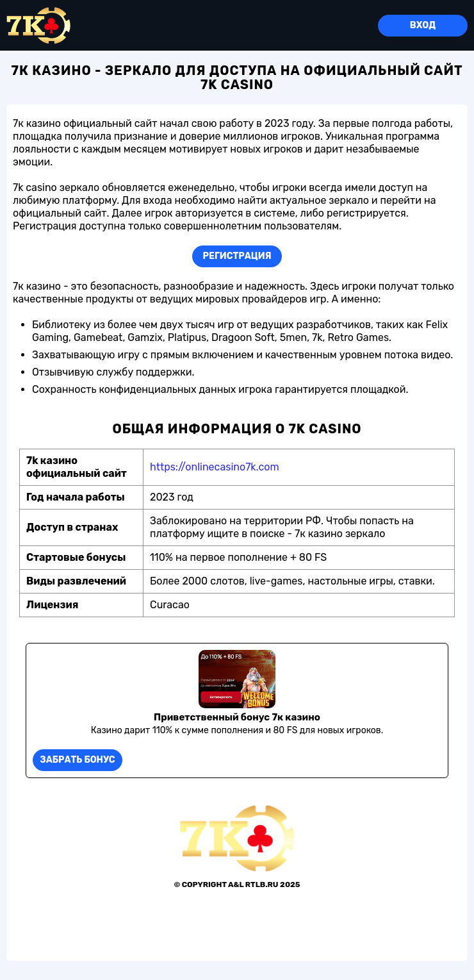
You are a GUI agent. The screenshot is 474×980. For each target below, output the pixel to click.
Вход (423, 25)
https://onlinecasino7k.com (215, 467)
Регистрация (237, 256)
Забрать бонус (77, 760)
